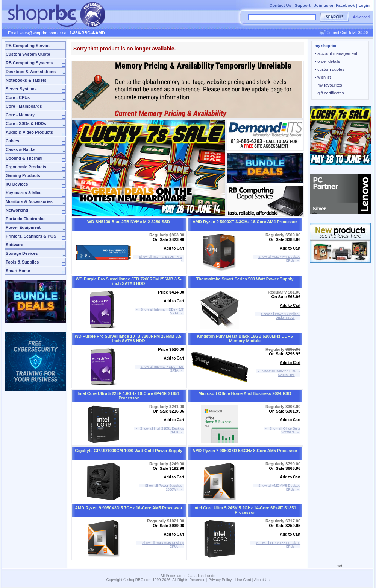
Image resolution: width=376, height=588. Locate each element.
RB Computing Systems (29, 63)
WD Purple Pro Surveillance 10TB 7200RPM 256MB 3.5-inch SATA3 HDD (128, 338)
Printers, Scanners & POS (31, 236)
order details (328, 61)
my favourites (329, 85)
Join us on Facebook (334, 5)
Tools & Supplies (22, 262)
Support (303, 5)
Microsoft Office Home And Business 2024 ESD (245, 393)
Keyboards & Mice (23, 193)
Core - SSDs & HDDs (26, 123)
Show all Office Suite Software (285, 430)
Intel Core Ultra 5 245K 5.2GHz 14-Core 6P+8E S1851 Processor (245, 510)
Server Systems (21, 89)
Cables (12, 141)
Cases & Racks (20, 149)
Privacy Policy (220, 580)
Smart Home (18, 271)
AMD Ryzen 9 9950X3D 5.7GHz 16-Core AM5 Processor (129, 508)
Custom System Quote (28, 54)
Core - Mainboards (24, 106)
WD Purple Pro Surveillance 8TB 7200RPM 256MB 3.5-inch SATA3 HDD (128, 281)
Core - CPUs (18, 97)
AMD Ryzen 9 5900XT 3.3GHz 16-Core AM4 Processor (245, 222)
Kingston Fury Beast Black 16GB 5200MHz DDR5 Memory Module (245, 338)
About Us (262, 580)
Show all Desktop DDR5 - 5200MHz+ (281, 373)
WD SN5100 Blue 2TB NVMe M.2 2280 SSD (129, 222)
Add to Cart (174, 248)
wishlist (323, 77)
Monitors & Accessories (29, 201)
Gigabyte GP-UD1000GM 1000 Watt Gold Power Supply (129, 451)
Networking (17, 210)
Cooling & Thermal (24, 158)
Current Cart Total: (347, 33)
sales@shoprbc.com (38, 33)
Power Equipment (23, 227)
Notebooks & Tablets (26, 80)
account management (336, 53)
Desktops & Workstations (31, 72)
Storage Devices (22, 253)
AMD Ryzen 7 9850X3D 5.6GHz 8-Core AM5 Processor (245, 451)
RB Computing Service (28, 46)
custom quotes (330, 69)
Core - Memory (20, 115)
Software (14, 245)
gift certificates (329, 93)
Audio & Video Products (29, 132)
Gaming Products (23, 175)
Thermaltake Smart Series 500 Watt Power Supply (245, 279)
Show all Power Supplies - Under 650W (281, 316)
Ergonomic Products (26, 167)
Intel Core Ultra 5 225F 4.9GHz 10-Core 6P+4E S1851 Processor (129, 396)
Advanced (361, 17)
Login (364, 5)
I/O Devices (17, 184)
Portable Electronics (26, 219)
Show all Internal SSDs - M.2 (161, 257)
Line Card (243, 580)
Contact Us (280, 5)
